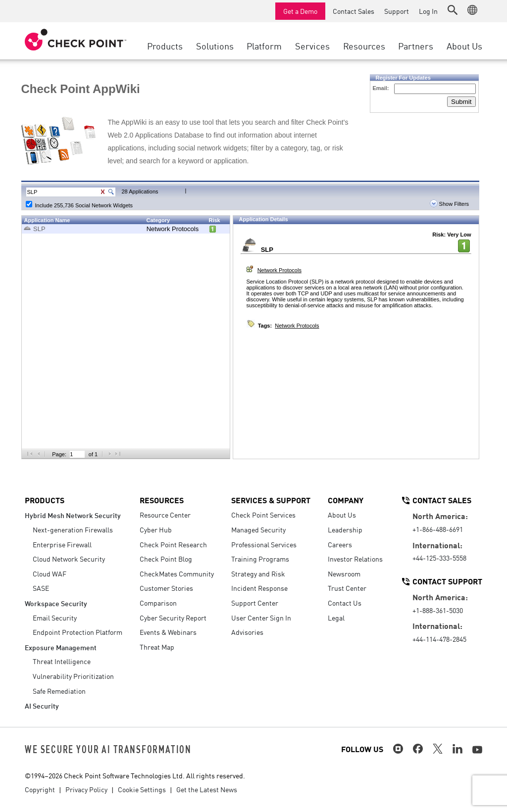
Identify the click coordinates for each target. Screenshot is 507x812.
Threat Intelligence (62, 661)
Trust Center (347, 588)
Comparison (158, 603)
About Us (342, 515)
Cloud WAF (50, 573)
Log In (428, 11)
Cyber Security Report (173, 618)
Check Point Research (173, 544)
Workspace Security (56, 603)
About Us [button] (464, 46)
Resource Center (165, 515)
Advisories (247, 632)
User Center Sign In (261, 618)
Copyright (40, 789)
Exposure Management (61, 647)
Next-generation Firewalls (73, 529)
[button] (453, 10)
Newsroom (344, 573)
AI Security (42, 705)
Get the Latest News (207, 789)
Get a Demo (300, 11)
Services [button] (312, 46)
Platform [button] (264, 46)
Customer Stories (166, 588)
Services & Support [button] (271, 500)
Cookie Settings (142, 789)
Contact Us (345, 603)
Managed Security (258, 529)
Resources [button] (364, 46)
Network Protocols (173, 229)
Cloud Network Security (69, 559)
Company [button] (346, 500)
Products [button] (165, 46)
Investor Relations (355, 559)
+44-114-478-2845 (439, 639)
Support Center (255, 603)
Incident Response (259, 588)
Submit (461, 102)
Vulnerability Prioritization (73, 676)
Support (397, 11)
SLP (39, 229)
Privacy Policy (86, 789)
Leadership (345, 529)
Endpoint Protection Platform (77, 632)
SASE (41, 588)
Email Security (55, 618)
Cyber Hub (156, 529)
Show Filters (450, 204)
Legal (336, 618)
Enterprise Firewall (62, 544)
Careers (340, 544)
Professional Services (264, 544)
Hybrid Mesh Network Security (73, 515)
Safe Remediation (59, 691)
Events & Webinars (168, 632)
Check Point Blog (166, 559)
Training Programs (260, 559)
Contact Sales (354, 11)
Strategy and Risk (258, 573)
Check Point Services (263, 515)
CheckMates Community (177, 573)
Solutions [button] (215, 46)
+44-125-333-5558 (439, 558)
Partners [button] (416, 46)
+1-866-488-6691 (438, 529)
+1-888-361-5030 (438, 610)
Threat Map (157, 647)
